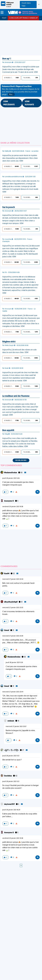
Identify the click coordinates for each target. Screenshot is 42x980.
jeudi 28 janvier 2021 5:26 (11, 478)
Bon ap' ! (7, 59)
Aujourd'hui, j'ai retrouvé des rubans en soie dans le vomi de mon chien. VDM (19, 351)
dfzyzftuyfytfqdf (11, 602)
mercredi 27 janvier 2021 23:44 (13, 692)
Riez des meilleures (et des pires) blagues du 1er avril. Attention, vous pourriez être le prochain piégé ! (21, 91)
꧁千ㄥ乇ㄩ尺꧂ (12, 750)
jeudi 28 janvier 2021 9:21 (11, 756)
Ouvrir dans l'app (26, 5)
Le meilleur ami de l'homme (16, 396)
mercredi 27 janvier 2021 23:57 (16, 727)
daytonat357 (10, 804)
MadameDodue (11, 473)
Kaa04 (7, 574)
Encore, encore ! (21, 460)
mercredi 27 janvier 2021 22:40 (13, 579)
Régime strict (9, 342)
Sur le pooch (9, 207)
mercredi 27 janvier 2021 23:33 (13, 608)
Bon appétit (8, 430)
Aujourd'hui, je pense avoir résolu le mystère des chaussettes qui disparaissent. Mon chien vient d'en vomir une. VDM (20, 158)
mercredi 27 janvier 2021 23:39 (13, 636)
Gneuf (7, 630)
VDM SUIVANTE (29, 103)
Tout (4, 18)
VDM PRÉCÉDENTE (9, 103)
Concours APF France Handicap (23, 18)
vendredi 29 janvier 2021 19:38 (13, 507)
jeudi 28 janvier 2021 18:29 (11, 810)
